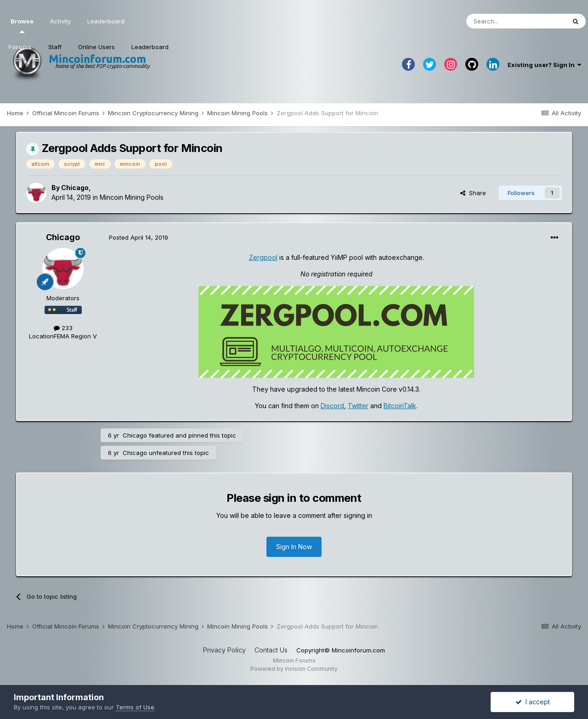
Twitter (358, 406)
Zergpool (263, 257)
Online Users (96, 47)
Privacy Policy (224, 650)
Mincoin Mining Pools (132, 197)
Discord (332, 406)
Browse (22, 25)
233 (63, 328)
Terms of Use (135, 707)
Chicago (75, 188)
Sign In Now (294, 547)
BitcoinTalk (400, 406)
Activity (60, 21)
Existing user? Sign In (544, 65)
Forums (20, 47)
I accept (533, 702)
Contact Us (271, 650)
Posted (139, 237)
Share (473, 193)
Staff (55, 47)
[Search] (516, 21)
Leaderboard (150, 47)
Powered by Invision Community (294, 669)
